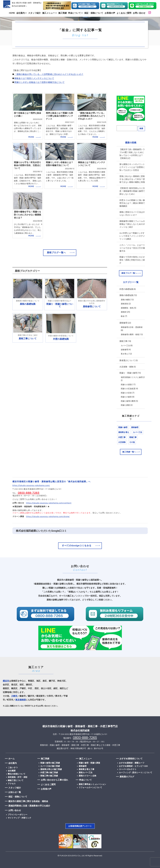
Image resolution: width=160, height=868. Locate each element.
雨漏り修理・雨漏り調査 (89, 763)
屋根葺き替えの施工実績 (51, 769)
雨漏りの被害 (126, 397)
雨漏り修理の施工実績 (50, 763)
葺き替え (124, 354)
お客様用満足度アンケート (80, 826)
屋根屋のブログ (127, 777)
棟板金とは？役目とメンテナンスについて (34, 78)
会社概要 (12, 771)
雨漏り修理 (123, 427)
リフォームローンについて (90, 788)
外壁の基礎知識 (126, 289)
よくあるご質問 (124, 13)
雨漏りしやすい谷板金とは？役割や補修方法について (39, 82)
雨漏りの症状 (126, 393)
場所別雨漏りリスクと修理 (132, 377)
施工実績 (62, 13)
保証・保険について (94, 13)
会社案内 (21, 13)
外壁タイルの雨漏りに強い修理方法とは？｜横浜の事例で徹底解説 (132, 203)
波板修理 (124, 350)
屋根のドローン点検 (87, 776)
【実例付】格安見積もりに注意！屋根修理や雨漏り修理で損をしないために (132, 191)
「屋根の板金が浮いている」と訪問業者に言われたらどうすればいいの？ (49, 74)
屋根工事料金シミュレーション (92, 784)
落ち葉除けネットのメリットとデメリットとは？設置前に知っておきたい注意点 (132, 167)
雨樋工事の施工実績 (49, 776)
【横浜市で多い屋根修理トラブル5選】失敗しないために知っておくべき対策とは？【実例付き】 (132, 154)
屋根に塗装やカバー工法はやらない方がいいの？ (132, 214)
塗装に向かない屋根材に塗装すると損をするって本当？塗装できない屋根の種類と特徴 (132, 179)
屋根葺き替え (124, 432)
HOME (12, 13)
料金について (75, 13)
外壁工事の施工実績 (49, 773)
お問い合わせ (139, 13)
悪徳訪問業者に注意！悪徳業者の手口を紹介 (29, 806)
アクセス (12, 784)
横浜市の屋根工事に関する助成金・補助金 (28, 801)
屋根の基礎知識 (126, 295)
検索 (141, 128)
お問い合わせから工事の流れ (54, 780)
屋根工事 (123, 341)
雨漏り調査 (125, 405)
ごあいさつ (13, 768)
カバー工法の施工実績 (50, 766)
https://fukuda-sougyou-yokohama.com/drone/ (48, 517)
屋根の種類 (125, 300)
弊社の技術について (17, 774)
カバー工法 (125, 346)
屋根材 (124, 312)
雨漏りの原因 (126, 385)
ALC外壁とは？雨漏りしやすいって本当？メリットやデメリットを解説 (132, 236)
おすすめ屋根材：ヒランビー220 (133, 766)
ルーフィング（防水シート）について (136, 773)
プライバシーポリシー (18, 815)
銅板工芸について (16, 780)
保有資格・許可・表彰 (18, 777)
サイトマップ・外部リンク (20, 818)
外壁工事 (122, 437)
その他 (132, 442)
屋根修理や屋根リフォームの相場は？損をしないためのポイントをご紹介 (132, 224)
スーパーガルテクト (128, 769)
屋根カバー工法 (86, 773)
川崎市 (14, 696)
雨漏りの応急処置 (128, 389)
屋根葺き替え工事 (86, 769)
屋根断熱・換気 (127, 308)
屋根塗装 (124, 304)
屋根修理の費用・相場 (130, 335)
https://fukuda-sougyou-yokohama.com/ (31, 485)
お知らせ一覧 (15, 792)
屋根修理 (123, 323)
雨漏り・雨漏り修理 (128, 373)
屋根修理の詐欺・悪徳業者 (132, 327)
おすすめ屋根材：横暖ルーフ (132, 763)
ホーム (12, 759)
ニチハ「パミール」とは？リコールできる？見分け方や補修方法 (132, 248)
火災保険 (122, 442)
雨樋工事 (133, 437)
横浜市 (6, 681)
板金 (123, 316)
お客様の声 (110, 13)
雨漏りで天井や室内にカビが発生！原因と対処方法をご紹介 (132, 260)
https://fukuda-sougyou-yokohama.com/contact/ (49, 503)
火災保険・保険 (126, 367)
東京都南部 (21, 700)
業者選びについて (127, 361)
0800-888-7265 (29, 493)
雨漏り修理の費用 (128, 401)
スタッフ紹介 (34, 13)
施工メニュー (50, 13)
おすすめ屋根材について (131, 759)
